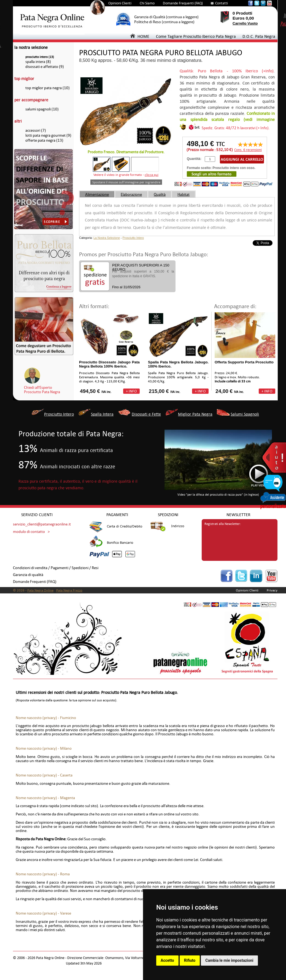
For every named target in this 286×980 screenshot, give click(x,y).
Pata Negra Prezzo (69, 590)
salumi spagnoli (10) (42, 109)
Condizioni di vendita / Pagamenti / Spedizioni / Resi (56, 568)
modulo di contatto (29, 532)
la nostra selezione (31, 47)
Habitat (184, 194)
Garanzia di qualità (28, 575)
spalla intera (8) (38, 62)
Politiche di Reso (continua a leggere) (164, 22)
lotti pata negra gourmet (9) (48, 135)
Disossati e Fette (146, 414)
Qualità (160, 194)
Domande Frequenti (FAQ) (183, 3)
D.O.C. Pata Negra (259, 36)
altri (18, 121)
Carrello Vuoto (245, 23)
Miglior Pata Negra (195, 414)
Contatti (222, 3)
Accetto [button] (167, 960)
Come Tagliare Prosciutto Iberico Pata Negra (196, 36)
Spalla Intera (102, 414)
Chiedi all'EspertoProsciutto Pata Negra (42, 390)
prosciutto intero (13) (40, 57)
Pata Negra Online (40, 590)
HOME (140, 36)
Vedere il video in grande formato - (126, 175)
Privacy (272, 590)
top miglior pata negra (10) (48, 88)
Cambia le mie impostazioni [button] (229, 960)
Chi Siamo (147, 3)
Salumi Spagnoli (245, 414)
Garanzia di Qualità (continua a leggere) (166, 17)
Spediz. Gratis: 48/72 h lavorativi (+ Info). (236, 128)
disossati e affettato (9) (45, 67)
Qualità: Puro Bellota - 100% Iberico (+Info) (227, 71)
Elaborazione (131, 194)
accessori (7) (36, 130)
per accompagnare (31, 100)
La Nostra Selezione (107, 238)
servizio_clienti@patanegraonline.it (42, 524)
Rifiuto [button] (190, 960)
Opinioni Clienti (120, 3)
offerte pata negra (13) (44, 140)
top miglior (24, 79)
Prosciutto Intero (133, 238)
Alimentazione (97, 194)
